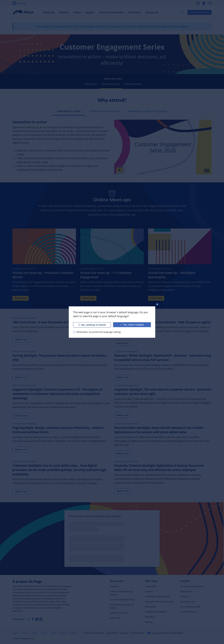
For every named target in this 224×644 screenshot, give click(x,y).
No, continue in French (92, 325)
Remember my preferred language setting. (99, 332)
